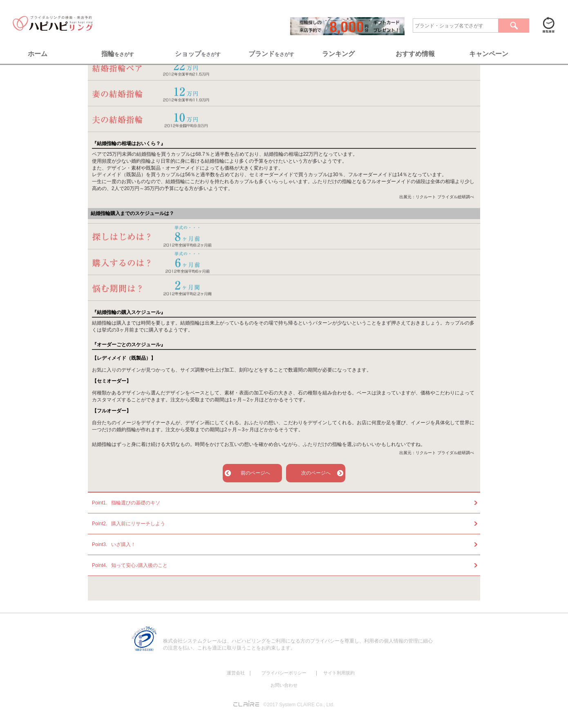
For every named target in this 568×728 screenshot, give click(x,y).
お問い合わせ (284, 685)
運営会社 (236, 673)
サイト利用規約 (339, 673)
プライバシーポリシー (284, 673)
